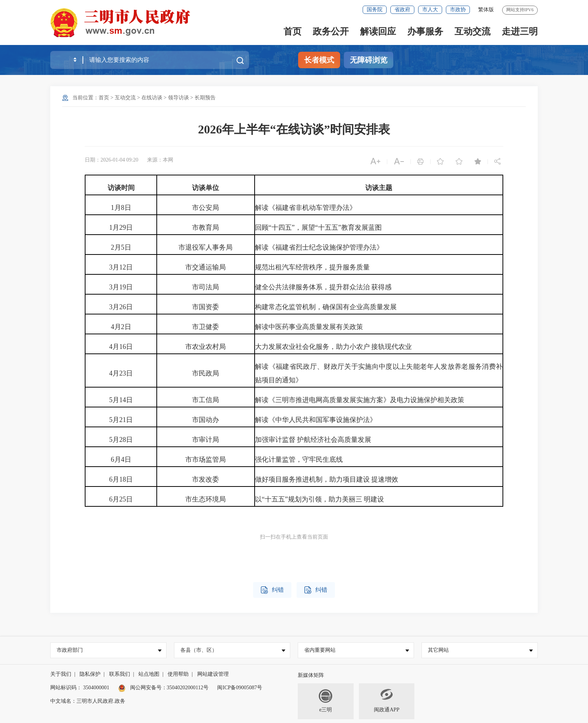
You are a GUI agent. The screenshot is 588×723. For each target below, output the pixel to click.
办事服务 (425, 31)
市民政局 (205, 373)
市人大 (430, 10)
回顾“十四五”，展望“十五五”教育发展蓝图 (318, 228)
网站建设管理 (213, 674)
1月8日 (121, 208)
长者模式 (319, 60)
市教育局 (205, 228)
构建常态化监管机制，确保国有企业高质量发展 (326, 307)
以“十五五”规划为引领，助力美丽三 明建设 (319, 499)
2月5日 (121, 247)
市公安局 (205, 208)
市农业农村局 (205, 347)
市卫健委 (205, 327)
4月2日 (121, 327)
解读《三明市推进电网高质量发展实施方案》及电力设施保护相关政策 (360, 400)
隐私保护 (90, 674)
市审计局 (205, 440)
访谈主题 (379, 188)
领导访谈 (178, 98)
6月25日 (121, 499)
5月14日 (121, 400)
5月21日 (121, 420)
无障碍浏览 (369, 60)
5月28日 (121, 440)
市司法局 (205, 287)
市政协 (458, 10)
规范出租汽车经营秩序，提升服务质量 (312, 267)
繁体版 (486, 10)
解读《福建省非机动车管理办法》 (306, 208)
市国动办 (205, 420)
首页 (292, 31)
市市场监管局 (205, 460)
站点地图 (149, 674)
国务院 (375, 10)
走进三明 (520, 31)
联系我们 (120, 674)
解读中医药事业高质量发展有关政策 (309, 327)
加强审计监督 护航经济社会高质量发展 (313, 440)
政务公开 (331, 31)
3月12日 (121, 267)
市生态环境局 (205, 499)
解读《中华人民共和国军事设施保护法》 (316, 420)
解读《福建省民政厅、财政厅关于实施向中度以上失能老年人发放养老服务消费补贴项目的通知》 (379, 373)
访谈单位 (205, 188)
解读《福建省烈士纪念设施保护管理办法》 (319, 247)
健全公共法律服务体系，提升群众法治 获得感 (323, 287)
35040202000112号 (188, 688)
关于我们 (61, 674)
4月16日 (121, 347)
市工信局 (205, 400)
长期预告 (205, 98)
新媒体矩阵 (311, 675)
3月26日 (121, 307)
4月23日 (121, 373)
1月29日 (121, 228)
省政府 (402, 10)
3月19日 (121, 287)
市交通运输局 (205, 267)
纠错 (272, 590)
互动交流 (472, 31)
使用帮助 (178, 674)
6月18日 (121, 479)
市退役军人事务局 (205, 247)
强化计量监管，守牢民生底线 (299, 460)
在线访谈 (152, 98)
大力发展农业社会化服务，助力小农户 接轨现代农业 (334, 347)
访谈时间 (121, 188)
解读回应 (378, 31)
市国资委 (205, 307)
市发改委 (205, 479)
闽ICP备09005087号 (240, 688)
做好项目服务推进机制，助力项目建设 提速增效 (327, 479)
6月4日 (121, 460)
